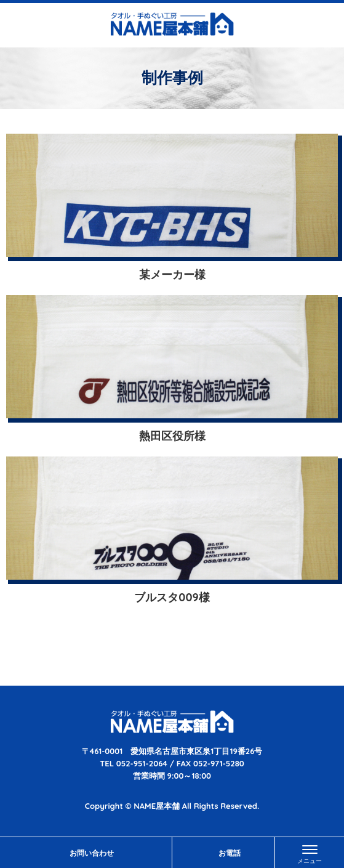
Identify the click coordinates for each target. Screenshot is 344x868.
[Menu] (310, 853)
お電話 (230, 853)
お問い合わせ (92, 853)
